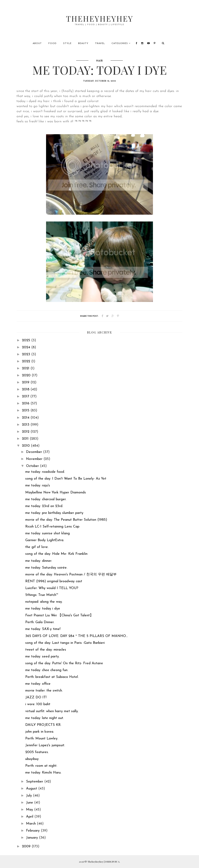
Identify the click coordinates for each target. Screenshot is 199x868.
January (33, 838)
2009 (27, 846)
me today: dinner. (39, 561)
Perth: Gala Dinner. (40, 622)
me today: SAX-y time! (43, 629)
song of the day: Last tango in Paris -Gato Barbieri (65, 643)
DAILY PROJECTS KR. (43, 725)
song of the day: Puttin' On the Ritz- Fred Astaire (64, 663)
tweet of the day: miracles (46, 650)
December (35, 452)
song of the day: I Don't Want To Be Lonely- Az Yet (66, 479)
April (30, 817)
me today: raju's (38, 486)
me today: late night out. (45, 718)
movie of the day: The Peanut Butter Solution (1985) (66, 520)
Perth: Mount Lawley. (42, 739)
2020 (27, 375)
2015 (26, 411)
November (35, 459)
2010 (26, 446)
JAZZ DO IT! (36, 697)
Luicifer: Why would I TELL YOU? (52, 588)
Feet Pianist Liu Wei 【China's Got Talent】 (59, 615)
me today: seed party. (42, 657)
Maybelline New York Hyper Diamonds (56, 493)
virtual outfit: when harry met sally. (52, 711)
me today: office (38, 684)
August (32, 789)
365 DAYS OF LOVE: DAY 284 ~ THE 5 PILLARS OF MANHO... (76, 636)
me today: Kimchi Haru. (43, 773)
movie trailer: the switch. (44, 691)
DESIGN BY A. (113, 862)
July (30, 796)
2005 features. (37, 752)
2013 (26, 425)
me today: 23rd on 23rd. (44, 506)
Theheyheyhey (100, 18)
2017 (26, 397)
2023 (27, 354)
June (30, 803)
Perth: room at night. (41, 766)
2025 (27, 340)
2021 (26, 368)
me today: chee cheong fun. (47, 670)
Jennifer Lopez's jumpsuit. (45, 745)
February (33, 831)
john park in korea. (40, 732)
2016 (26, 404)
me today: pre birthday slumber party (54, 513)
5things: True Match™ (42, 595)
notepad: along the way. (44, 602)
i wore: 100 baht (38, 704)
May (30, 810)
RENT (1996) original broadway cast (54, 581)
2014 (26, 418)
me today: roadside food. (45, 472)
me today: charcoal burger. (46, 499)
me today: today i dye (43, 609)
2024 (27, 347)
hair (99, 61)
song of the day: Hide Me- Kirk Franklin (56, 554)
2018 (26, 389)
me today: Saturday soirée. (46, 568)
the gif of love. (37, 547)
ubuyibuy (32, 759)
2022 (27, 361)
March (31, 824)
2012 (26, 432)
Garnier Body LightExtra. (45, 540)
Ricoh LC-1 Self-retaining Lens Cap (52, 527)
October (33, 466)
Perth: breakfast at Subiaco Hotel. (52, 677)
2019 (26, 382)
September (35, 782)
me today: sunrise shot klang (48, 533)
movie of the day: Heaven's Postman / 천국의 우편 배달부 (71, 575)
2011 (26, 439)
